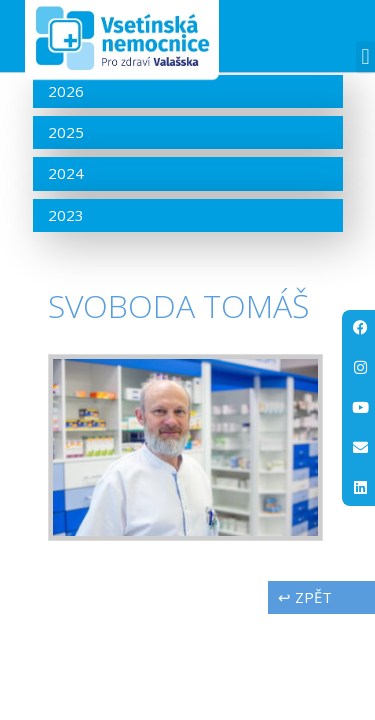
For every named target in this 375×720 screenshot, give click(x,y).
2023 (66, 215)
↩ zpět (305, 597)
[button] (365, 57)
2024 (66, 173)
